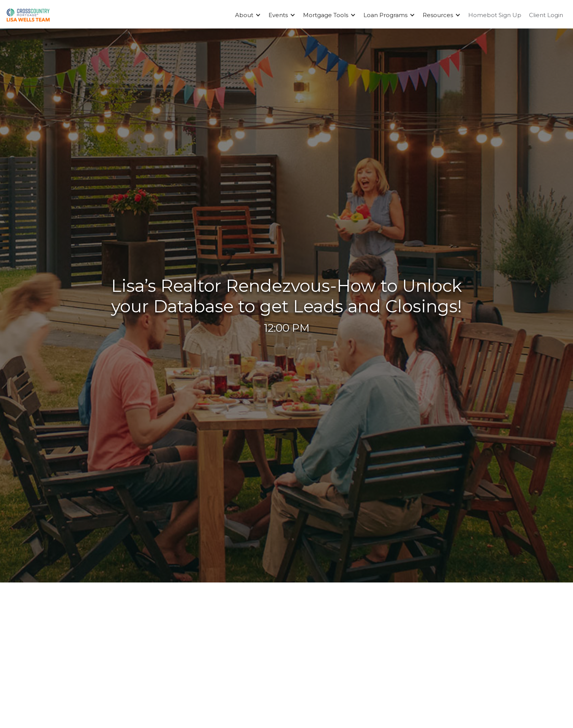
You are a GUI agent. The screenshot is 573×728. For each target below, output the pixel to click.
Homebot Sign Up (495, 15)
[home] (28, 15)
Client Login (546, 15)
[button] (248, 15)
